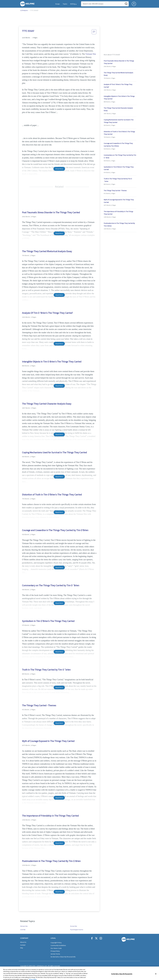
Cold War (23, 930)
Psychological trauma (77, 930)
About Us (23, 942)
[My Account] (135, 4)
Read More (59, 233)
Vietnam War (91, 54)
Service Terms (55, 954)
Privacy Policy (55, 951)
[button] (94, 32)
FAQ (22, 948)
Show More (59, 169)
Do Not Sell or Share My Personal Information (66, 957)
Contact (23, 945)
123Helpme (24, 10)
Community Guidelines (58, 945)
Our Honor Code (56, 948)
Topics (65, 4)
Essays (58, 4)
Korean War (74, 926)
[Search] (126, 4)
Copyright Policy (56, 943)
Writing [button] (73, 4)
